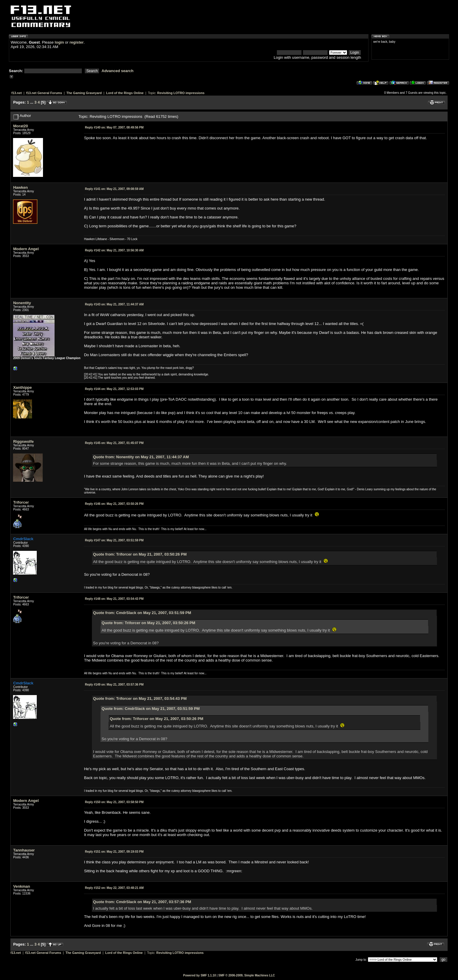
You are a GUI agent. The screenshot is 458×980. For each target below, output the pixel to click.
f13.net (16, 93)
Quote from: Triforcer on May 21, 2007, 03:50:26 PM (140, 554)
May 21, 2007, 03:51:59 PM (114, 540)
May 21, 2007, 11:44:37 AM (114, 304)
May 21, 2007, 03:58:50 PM (114, 802)
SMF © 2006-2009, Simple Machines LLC (246, 975)
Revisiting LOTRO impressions (181, 93)
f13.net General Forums (44, 93)
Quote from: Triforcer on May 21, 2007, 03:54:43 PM (140, 698)
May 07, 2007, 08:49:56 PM (114, 127)
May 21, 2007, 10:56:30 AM (114, 250)
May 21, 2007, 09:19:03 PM (114, 852)
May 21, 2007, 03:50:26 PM (114, 504)
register (76, 42)
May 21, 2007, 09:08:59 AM (114, 189)
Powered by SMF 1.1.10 (200, 975)
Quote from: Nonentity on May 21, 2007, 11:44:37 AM (141, 457)
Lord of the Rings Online (125, 93)
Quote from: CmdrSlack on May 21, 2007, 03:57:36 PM (142, 902)
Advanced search (118, 71)
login (59, 42)
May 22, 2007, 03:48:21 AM (114, 888)
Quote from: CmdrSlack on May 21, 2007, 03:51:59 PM (142, 613)
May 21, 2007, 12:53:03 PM (114, 389)
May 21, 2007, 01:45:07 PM (114, 443)
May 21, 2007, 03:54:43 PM (114, 599)
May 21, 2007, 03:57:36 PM (114, 685)
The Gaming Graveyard (84, 93)
